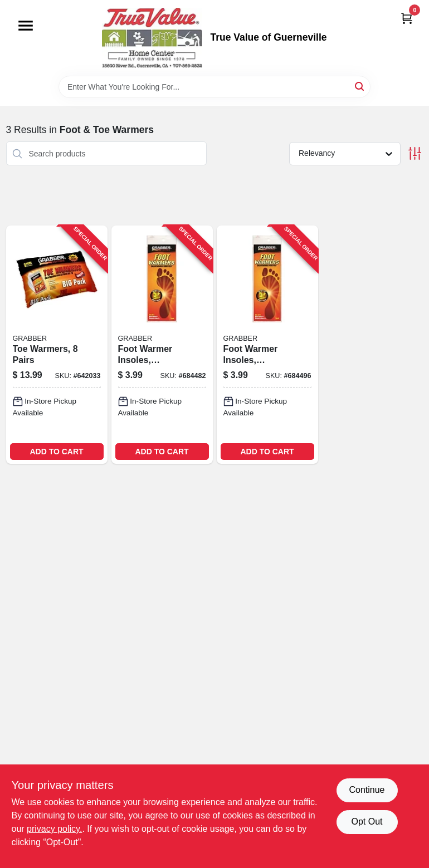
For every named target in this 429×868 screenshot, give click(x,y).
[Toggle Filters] (415, 153)
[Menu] (26, 26)
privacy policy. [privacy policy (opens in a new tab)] (54, 829)
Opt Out (367, 822)
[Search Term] (214, 87)
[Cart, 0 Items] (407, 18)
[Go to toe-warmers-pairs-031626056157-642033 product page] (57, 345)
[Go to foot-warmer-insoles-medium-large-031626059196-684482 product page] (162, 345)
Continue (367, 790)
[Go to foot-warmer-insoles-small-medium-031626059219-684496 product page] (267, 345)
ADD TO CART (56, 452)
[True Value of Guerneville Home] (152, 38)
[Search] (360, 86)
